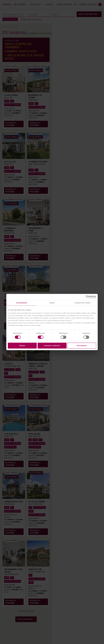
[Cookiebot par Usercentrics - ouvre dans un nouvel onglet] (87, 297)
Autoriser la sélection (52, 346)
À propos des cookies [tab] (82, 303)
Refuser (22, 346)
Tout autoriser (82, 346)
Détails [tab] (52, 303)
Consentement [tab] (21, 303)
